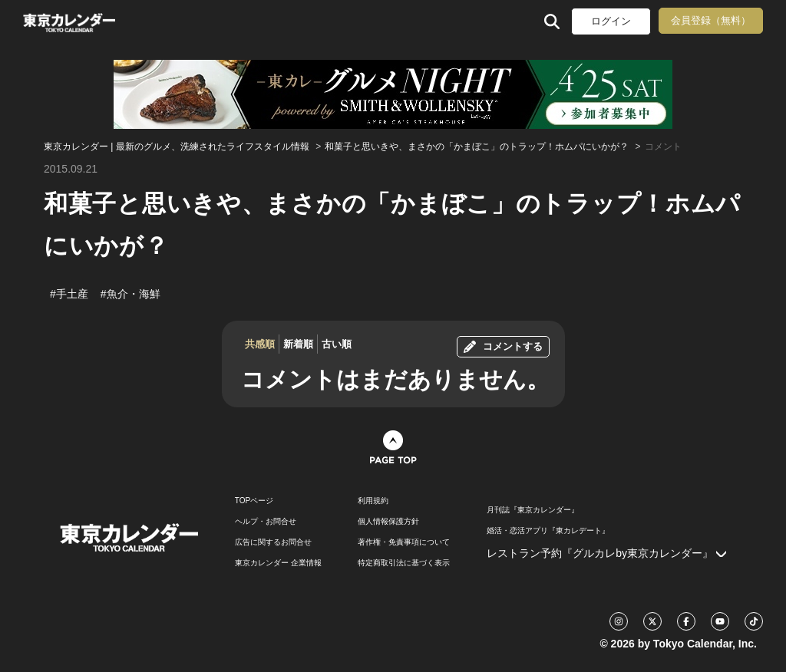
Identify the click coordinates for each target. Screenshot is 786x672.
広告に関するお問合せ (273, 542)
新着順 (298, 344)
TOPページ (254, 501)
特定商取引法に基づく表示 (404, 563)
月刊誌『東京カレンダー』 (533, 510)
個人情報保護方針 (388, 522)
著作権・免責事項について (404, 542)
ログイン (611, 21)
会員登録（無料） (711, 20)
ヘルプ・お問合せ (266, 522)
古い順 (337, 344)
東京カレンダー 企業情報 (278, 563)
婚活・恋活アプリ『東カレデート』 (548, 531)
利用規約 (373, 501)
